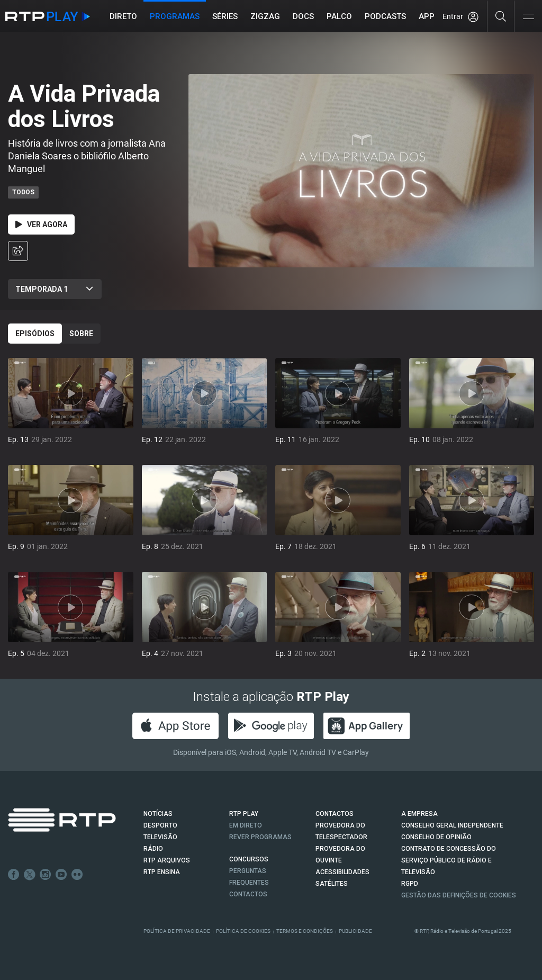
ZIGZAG (265, 16)
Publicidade (355, 931)
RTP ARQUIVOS (167, 860)
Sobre (81, 334)
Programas (175, 16)
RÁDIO (153, 849)
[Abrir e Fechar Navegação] (528, 17)
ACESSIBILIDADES (342, 872)
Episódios (35, 334)
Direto (123, 16)
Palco (339, 16)
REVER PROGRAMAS (260, 837)
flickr (77, 875)
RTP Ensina (162, 872)
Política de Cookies (243, 931)
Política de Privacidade (177, 931)
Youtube (61, 875)
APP (427, 16)
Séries (225, 16)
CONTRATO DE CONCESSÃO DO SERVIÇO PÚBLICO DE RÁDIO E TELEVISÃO (449, 860)
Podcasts (385, 16)
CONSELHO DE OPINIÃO (436, 837)
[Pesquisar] (501, 16)
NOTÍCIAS (158, 814)
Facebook (14, 875)
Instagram (46, 875)
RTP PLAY (244, 814)
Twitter (30, 875)
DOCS (303, 16)
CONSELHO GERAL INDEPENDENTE (452, 825)
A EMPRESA (419, 814)
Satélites (332, 884)
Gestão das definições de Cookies (459, 895)
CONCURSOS (249, 859)
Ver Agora (41, 224)
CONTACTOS (335, 814)
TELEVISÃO (160, 837)
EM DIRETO (246, 825)
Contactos (248, 894)
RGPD (410, 884)
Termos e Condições (305, 931)
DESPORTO (160, 825)
